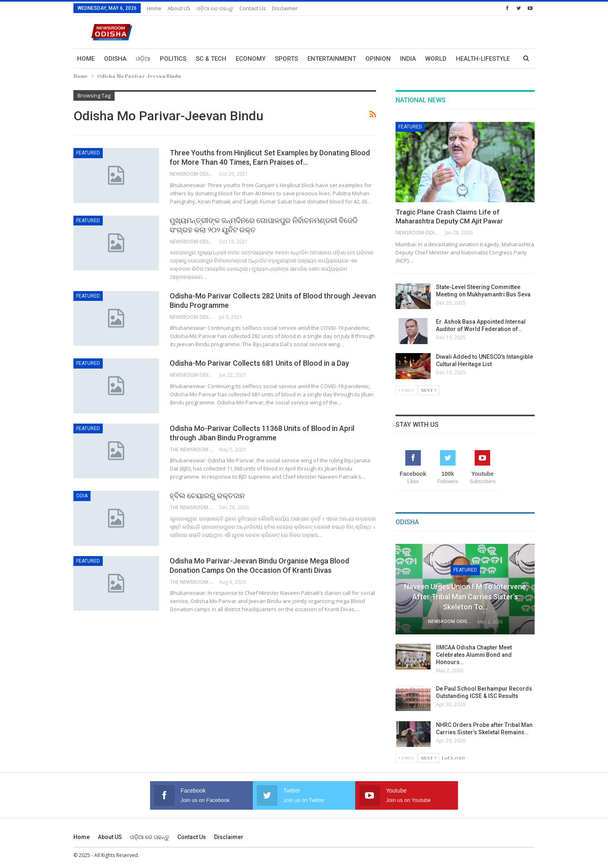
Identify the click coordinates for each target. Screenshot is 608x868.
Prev (406, 390)
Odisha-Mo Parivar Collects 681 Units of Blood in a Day (259, 363)
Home (154, 8)
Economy (251, 59)
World (436, 59)
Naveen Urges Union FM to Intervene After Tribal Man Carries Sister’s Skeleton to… (465, 597)
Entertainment (332, 59)
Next (429, 390)
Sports (286, 59)
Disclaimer (285, 8)
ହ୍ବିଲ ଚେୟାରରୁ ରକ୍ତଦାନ (207, 496)
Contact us (253, 8)
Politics (173, 59)
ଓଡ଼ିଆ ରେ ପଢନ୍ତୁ (215, 8)
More (464, 59)
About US (179, 8)
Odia (82, 496)
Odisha (115, 59)
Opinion (378, 59)
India (408, 59)
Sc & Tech (211, 59)
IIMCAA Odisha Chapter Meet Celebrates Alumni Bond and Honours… (474, 655)
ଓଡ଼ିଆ (143, 59)
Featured (88, 153)
